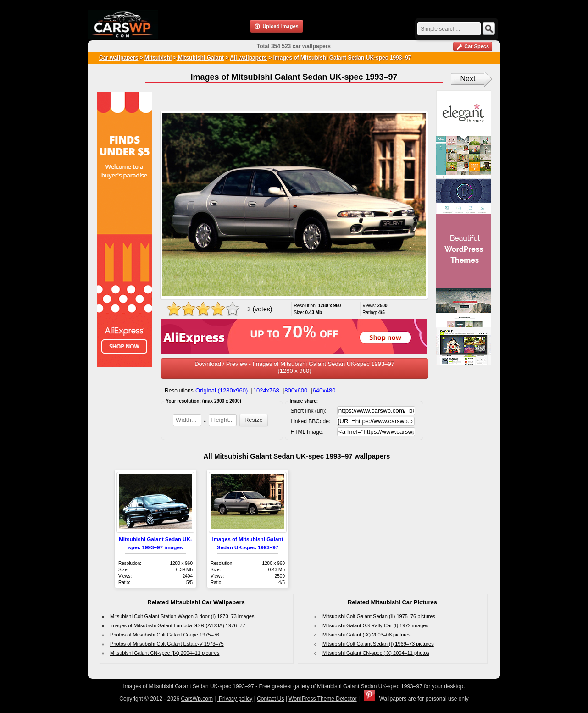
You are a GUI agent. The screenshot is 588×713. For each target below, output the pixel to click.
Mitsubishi (158, 58)
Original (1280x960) (222, 390)
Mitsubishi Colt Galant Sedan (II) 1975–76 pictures (379, 616)
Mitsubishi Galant (200, 58)
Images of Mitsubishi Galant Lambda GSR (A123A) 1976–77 (178, 625)
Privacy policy (235, 699)
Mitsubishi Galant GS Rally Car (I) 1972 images (375, 625)
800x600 (296, 390)
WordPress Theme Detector (322, 699)
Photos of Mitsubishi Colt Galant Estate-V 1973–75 (167, 644)
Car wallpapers (119, 58)
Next (468, 79)
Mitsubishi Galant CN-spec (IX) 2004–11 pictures (165, 653)
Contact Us (270, 699)
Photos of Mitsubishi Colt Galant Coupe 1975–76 (165, 635)
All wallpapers (248, 58)
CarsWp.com (197, 699)
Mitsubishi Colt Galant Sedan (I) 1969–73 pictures (378, 644)
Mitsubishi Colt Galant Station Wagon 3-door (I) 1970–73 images (182, 616)
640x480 (324, 390)
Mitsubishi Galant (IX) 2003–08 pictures (367, 635)
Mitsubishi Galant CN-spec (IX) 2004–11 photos (376, 653)
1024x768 (266, 390)
